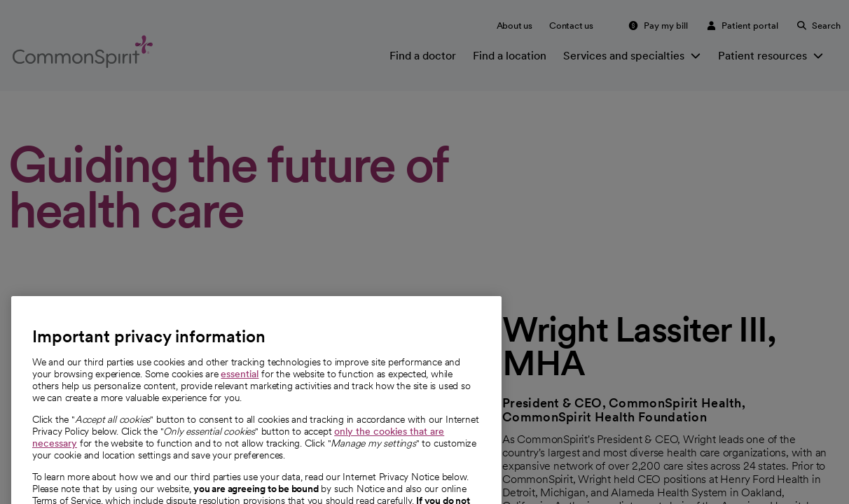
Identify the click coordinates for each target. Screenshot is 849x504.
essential (240, 388)
